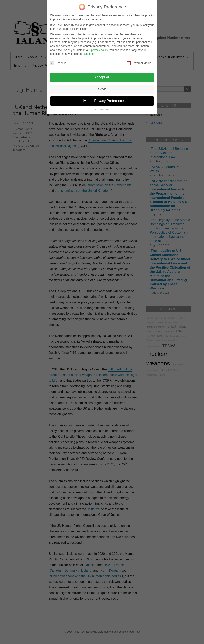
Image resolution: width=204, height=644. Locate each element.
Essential (59, 61)
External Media (139, 61)
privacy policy (99, 48)
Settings (89, 52)
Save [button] (102, 87)
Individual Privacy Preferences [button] (102, 98)
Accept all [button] (102, 75)
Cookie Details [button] (102, 107)
